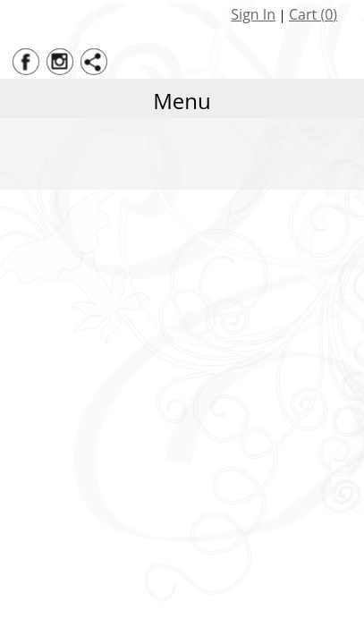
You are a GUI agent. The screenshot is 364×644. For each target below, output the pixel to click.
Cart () (313, 14)
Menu (182, 101)
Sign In (253, 14)
